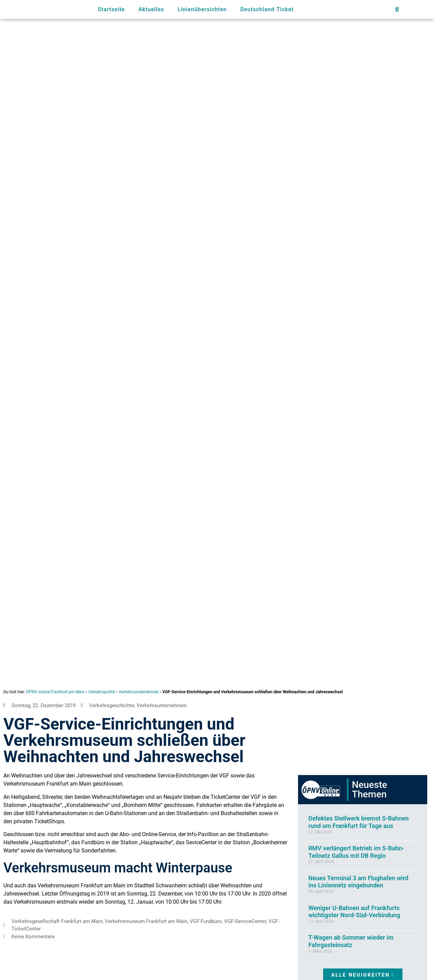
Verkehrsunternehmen (139, 692)
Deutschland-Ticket (267, 9)
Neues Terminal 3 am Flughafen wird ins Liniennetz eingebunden (358, 882)
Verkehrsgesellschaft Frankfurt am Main (57, 921)
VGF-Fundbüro (206, 921)
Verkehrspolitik (102, 692)
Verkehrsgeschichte (112, 705)
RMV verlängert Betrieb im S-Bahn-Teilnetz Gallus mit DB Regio (356, 852)
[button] (397, 10)
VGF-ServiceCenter (245, 921)
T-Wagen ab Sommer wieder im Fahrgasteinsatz (351, 941)
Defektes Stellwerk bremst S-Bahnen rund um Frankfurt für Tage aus (358, 822)
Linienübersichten (202, 9)
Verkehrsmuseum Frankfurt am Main (146, 921)
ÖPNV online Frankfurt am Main (55, 692)
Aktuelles (151, 9)
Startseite (112, 9)
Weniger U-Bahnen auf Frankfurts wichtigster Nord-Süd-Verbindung (354, 912)
